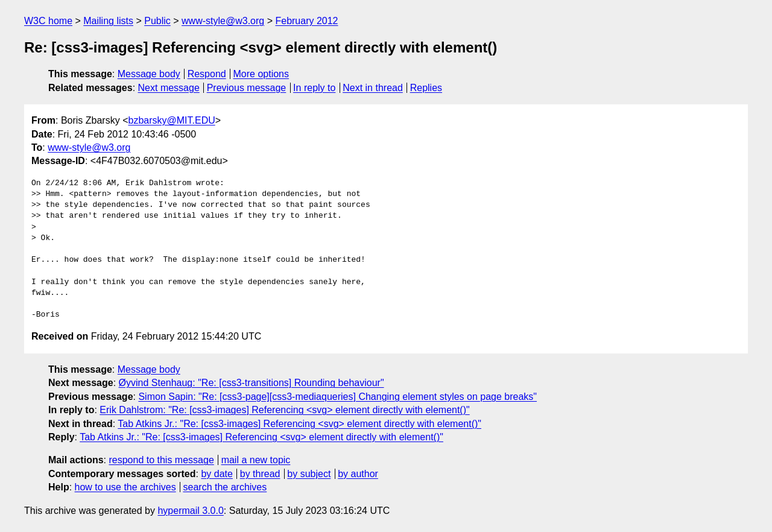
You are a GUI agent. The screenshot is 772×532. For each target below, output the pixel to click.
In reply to (314, 88)
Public (157, 21)
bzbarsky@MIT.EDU (171, 120)
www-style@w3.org (223, 21)
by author (358, 474)
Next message (169, 88)
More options (261, 74)
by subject (309, 474)
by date (217, 474)
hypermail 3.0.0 (190, 511)
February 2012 (306, 21)
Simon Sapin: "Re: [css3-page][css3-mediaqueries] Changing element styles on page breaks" (337, 397)
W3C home (48, 21)
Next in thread (373, 88)
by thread (260, 474)
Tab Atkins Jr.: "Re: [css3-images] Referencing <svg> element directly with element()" (299, 424)
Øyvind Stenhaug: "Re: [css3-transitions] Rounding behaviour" (252, 383)
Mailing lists (108, 21)
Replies (426, 88)
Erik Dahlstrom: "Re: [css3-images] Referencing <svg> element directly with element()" (284, 410)
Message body (149, 74)
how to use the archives (125, 487)
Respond (207, 74)
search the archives (225, 487)
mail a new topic (256, 460)
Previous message (247, 88)
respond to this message (161, 460)
